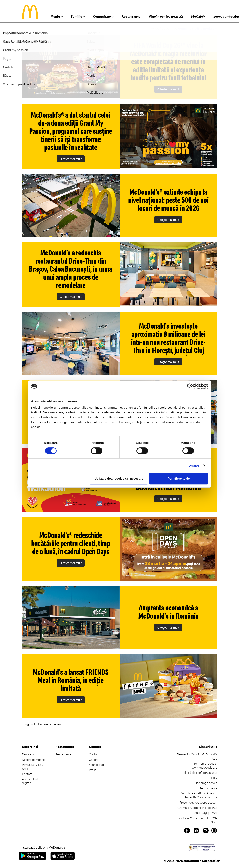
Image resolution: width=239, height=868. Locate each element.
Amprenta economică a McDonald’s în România (168, 612)
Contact (94, 754)
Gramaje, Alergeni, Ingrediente (197, 808)
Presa (93, 770)
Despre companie (34, 760)
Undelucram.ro (214, 830)
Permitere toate (179, 478)
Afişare (195, 466)
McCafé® (198, 16)
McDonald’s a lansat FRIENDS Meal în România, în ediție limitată (71, 680)
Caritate (27, 774)
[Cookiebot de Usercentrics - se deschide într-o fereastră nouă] (190, 386)
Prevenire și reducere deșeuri (198, 802)
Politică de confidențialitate (200, 773)
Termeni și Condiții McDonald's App (197, 756)
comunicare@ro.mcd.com (198, 28)
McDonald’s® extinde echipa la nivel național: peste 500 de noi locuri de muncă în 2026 (168, 200)
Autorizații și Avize (206, 813)
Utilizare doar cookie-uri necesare (119, 478)
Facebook (187, 830)
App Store (63, 856)
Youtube (196, 830)
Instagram (206, 830)
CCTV (214, 778)
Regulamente (208, 788)
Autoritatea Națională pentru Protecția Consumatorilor (199, 795)
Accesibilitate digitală (31, 781)
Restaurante (131, 16)
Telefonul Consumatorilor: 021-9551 (197, 820)
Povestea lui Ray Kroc (32, 767)
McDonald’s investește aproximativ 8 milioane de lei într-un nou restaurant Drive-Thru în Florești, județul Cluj (168, 338)
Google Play (33, 856)
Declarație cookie (206, 783)
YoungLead (96, 765)
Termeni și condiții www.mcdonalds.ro (205, 766)
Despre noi (29, 754)
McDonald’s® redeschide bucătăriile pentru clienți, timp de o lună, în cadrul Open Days (71, 543)
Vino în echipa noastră (166, 16)
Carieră (94, 760)
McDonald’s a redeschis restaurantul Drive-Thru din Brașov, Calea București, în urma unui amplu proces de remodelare (71, 269)
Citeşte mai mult (168, 89)
